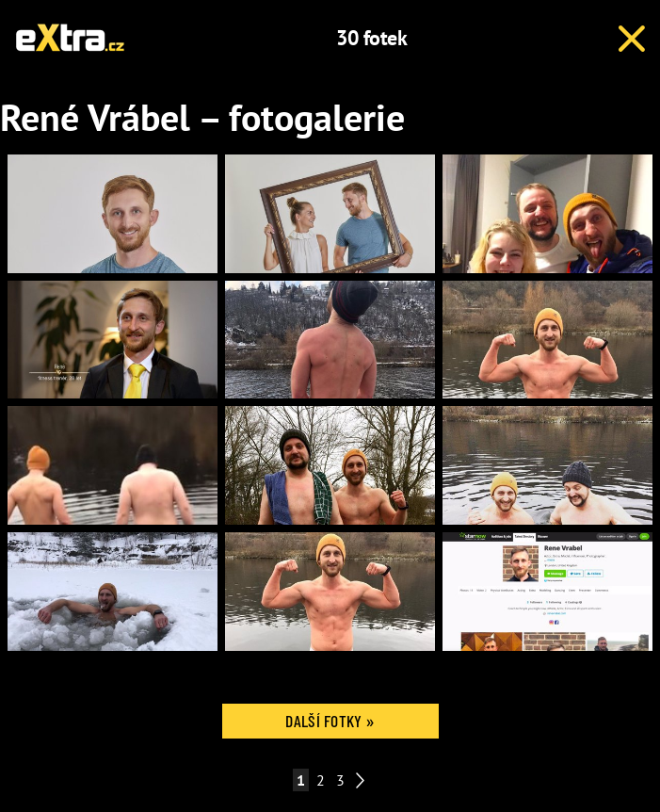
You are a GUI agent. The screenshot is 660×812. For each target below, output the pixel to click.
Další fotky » (330, 721)
